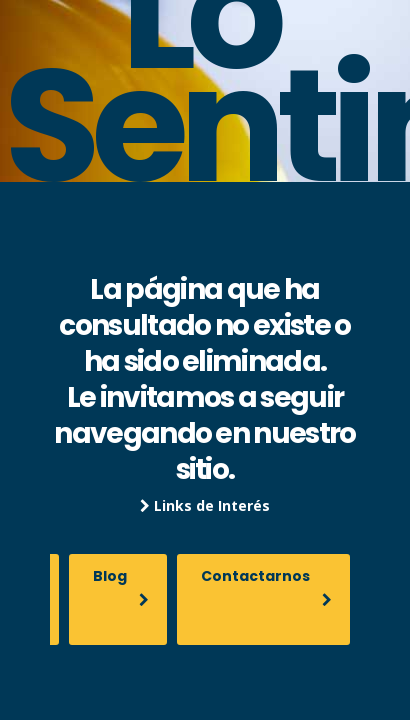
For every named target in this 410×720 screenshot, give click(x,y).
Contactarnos (266, 586)
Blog (121, 586)
